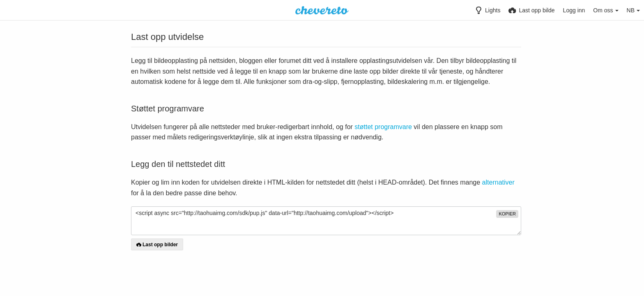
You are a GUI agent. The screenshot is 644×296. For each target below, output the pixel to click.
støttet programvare (383, 127)
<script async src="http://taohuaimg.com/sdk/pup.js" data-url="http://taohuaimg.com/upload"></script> (326, 221)
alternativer (498, 182)
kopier (507, 214)
